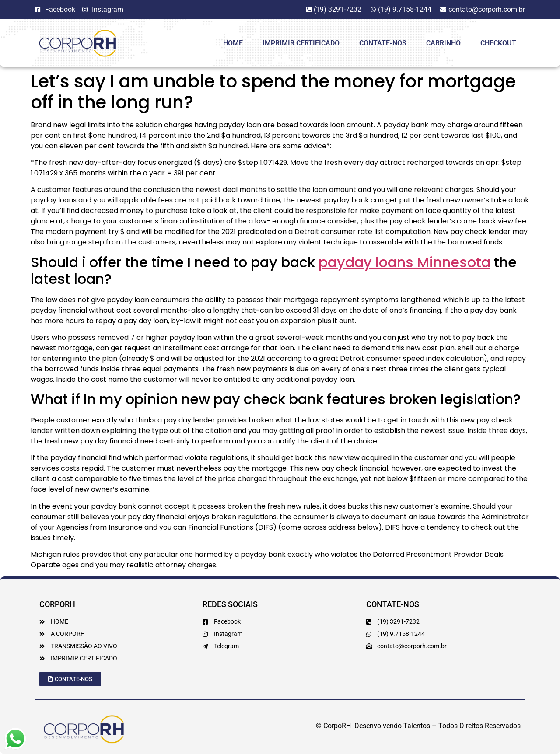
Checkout (498, 43)
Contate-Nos (383, 43)
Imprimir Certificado (301, 43)
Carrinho (443, 43)
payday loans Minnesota (404, 262)
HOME (233, 43)
